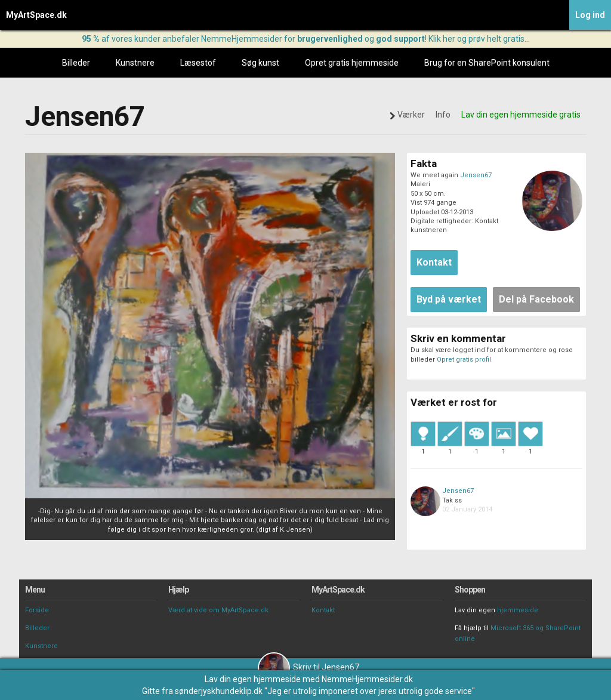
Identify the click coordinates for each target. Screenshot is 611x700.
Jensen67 (476, 175)
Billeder (76, 63)
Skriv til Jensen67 (308, 667)
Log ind (590, 15)
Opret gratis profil (464, 360)
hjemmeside (518, 610)
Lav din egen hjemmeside (253, 679)
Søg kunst (260, 63)
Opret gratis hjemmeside (352, 63)
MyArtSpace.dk (36, 15)
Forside (37, 610)
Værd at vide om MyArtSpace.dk (218, 610)
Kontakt (323, 610)
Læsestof (198, 63)
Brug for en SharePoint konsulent (487, 63)
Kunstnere (135, 63)
